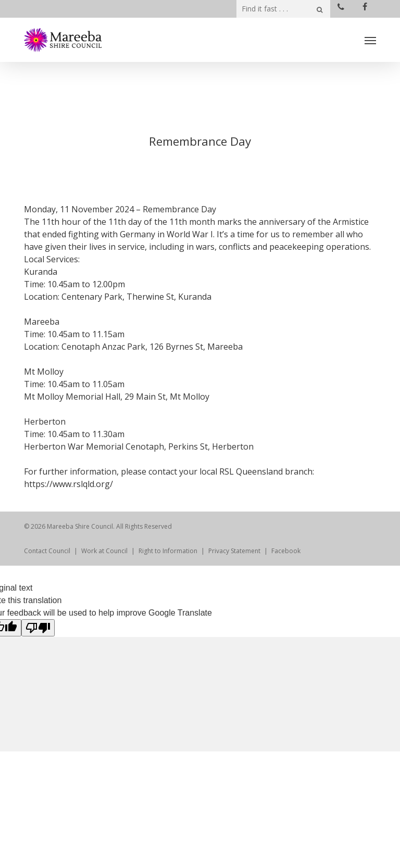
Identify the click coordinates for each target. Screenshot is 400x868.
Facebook (286, 551)
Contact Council (47, 551)
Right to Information (168, 551)
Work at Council (104, 551)
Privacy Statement (234, 551)
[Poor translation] (38, 628)
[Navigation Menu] (370, 40)
